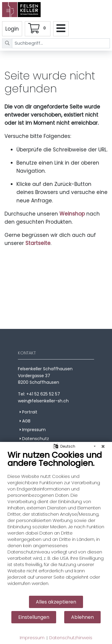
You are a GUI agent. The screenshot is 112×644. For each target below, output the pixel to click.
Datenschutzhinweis (71, 638)
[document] (56, 523)
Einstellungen (34, 617)
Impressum (32, 638)
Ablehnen (82, 617)
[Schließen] (103, 446)
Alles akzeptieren (56, 602)
